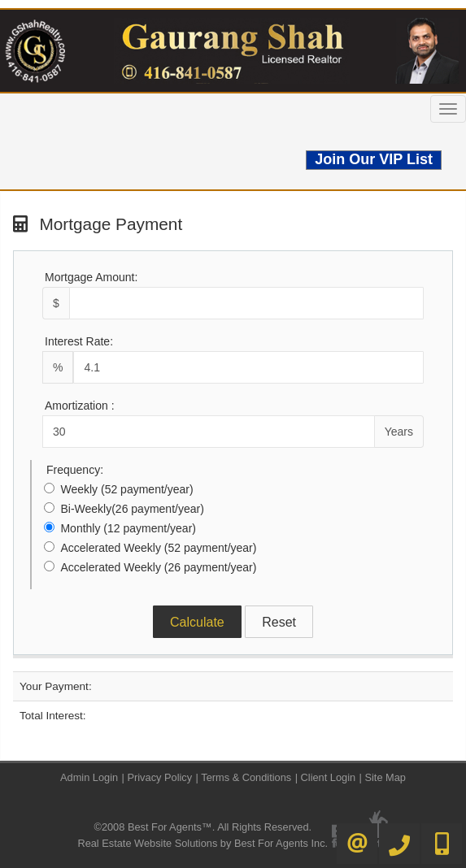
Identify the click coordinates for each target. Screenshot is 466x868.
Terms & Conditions (246, 777)
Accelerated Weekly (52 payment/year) (158, 548)
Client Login (329, 777)
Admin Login (89, 777)
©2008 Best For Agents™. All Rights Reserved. (203, 827)
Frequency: (75, 470)
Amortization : (80, 406)
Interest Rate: (79, 341)
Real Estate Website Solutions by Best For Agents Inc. (203, 843)
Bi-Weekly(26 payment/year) (132, 509)
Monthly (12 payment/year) (128, 528)
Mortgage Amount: (91, 277)
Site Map (385, 777)
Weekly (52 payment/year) (126, 489)
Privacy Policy (159, 777)
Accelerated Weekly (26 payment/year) (158, 567)
